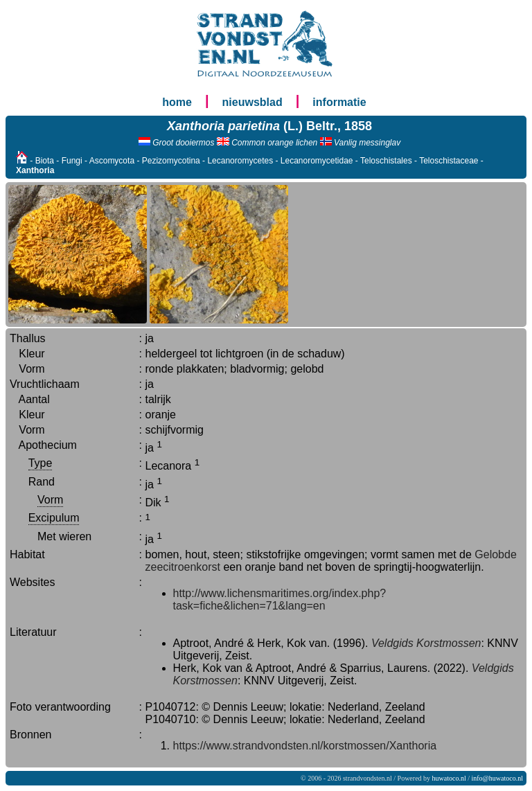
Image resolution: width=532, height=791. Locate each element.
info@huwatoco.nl (497, 778)
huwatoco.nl (449, 778)
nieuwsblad (252, 102)
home (177, 102)
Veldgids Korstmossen (426, 643)
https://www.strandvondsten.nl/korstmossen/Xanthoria (305, 746)
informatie (339, 102)
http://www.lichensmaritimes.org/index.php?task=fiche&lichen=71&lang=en (280, 599)
